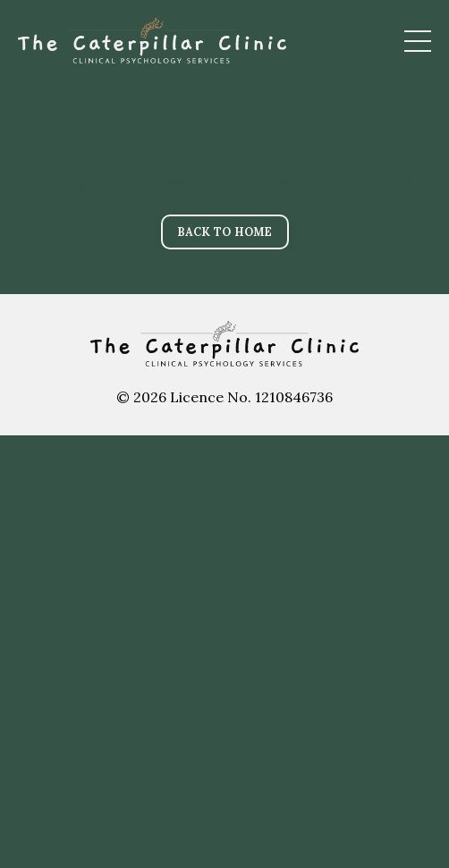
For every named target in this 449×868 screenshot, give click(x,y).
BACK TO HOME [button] (225, 232)
